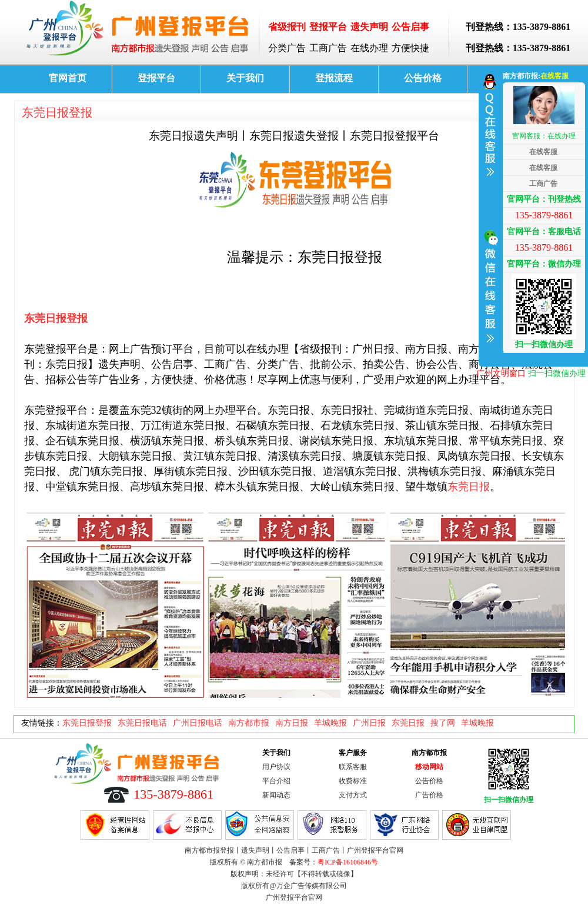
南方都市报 (249, 723)
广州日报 (369, 723)
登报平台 (156, 78)
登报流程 (334, 78)
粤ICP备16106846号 (348, 862)
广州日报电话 (198, 723)
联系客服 (353, 767)
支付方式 (353, 795)
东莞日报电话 (142, 723)
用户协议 (276, 767)
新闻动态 (276, 795)
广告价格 (429, 795)
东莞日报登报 (57, 112)
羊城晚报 (330, 723)
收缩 (489, 214)
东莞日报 (469, 487)
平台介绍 (276, 781)
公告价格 (423, 78)
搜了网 (443, 723)
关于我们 (245, 78)
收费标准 (353, 781)
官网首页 (68, 78)
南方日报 (292, 723)
